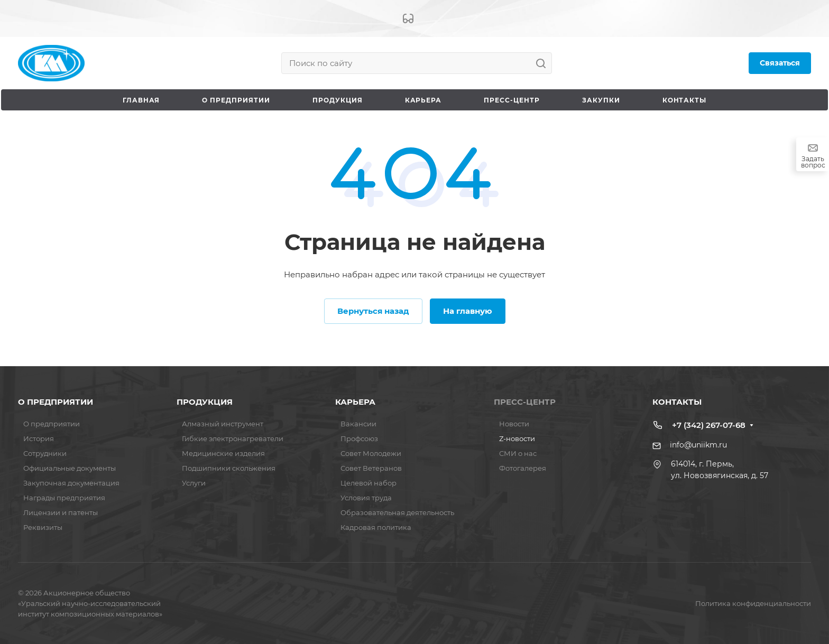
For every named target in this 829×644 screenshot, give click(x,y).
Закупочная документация (71, 483)
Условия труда (366, 498)
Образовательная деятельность (397, 512)
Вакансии (358, 424)
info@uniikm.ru (698, 445)
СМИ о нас (518, 453)
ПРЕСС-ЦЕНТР (525, 402)
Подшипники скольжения (229, 468)
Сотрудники (45, 453)
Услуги (194, 483)
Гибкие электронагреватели (233, 438)
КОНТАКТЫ (677, 402)
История (39, 438)
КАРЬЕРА (355, 402)
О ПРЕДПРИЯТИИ (56, 402)
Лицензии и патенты (61, 512)
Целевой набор (369, 483)
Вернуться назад (373, 311)
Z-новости (517, 438)
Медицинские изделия (223, 453)
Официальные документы (70, 468)
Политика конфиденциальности (753, 603)
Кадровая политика (376, 527)
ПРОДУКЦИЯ (205, 402)
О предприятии (52, 424)
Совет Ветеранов (371, 468)
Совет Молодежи (371, 453)
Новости (514, 424)
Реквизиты (43, 527)
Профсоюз (359, 438)
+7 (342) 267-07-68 (709, 425)
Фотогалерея (523, 468)
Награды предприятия (64, 498)
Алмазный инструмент (223, 424)
